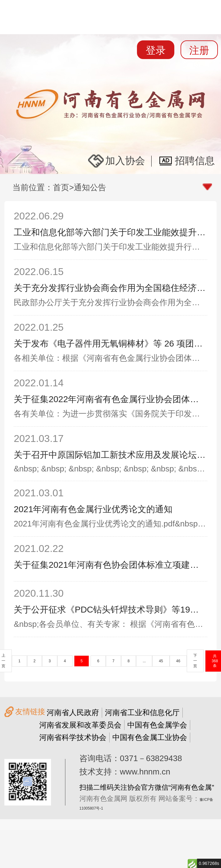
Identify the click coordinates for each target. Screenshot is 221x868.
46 (178, 661)
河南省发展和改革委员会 (80, 725)
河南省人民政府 (73, 712)
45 (161, 661)
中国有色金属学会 (157, 725)
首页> (63, 187)
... (144, 661)
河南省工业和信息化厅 (142, 712)
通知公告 (90, 187)
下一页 (195, 661)
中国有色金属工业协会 (150, 737)
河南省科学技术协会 (73, 737)
